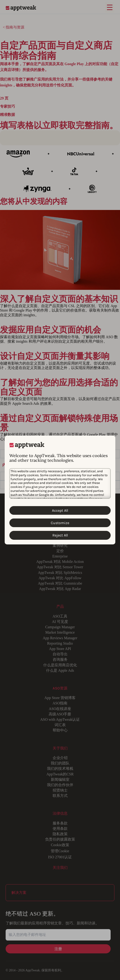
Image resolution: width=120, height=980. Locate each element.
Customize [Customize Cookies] (60, 523)
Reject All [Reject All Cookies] (60, 535)
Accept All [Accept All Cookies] (60, 510)
